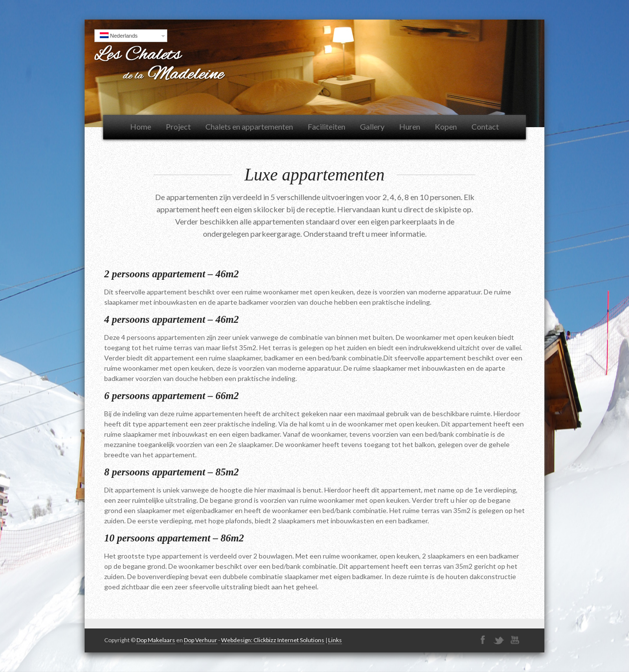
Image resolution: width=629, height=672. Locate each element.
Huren (410, 126)
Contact (485, 126)
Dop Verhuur (201, 640)
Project (178, 126)
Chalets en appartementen (249, 126)
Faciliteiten (326, 126)
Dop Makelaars (156, 640)
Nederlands (119, 35)
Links (335, 640)
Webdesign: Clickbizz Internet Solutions (273, 640)
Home (141, 126)
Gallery (372, 126)
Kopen (446, 126)
